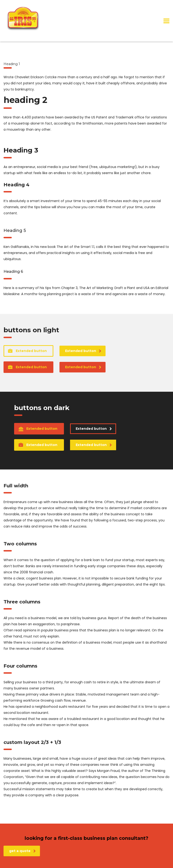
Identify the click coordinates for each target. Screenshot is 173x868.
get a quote (22, 851)
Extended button (27, 351)
